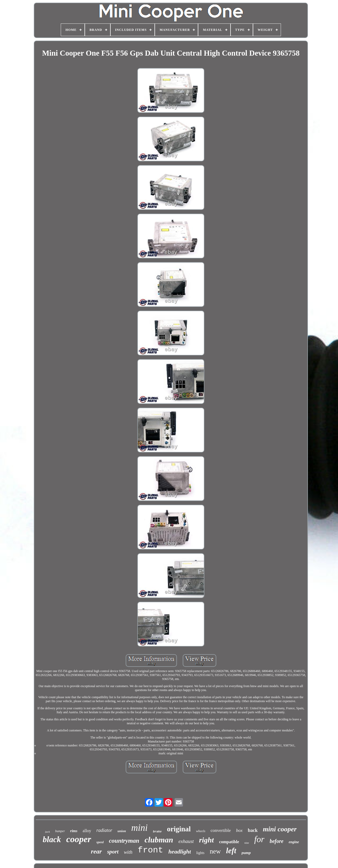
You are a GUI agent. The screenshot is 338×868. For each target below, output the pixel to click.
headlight (180, 852)
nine (247, 843)
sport (113, 852)
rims (74, 831)
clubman (159, 840)
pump (246, 853)
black (52, 839)
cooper (79, 839)
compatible (229, 842)
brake (157, 832)
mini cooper (280, 829)
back (253, 830)
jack (48, 832)
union (122, 831)
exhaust (186, 841)
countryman (124, 841)
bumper (60, 831)
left (231, 851)
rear (96, 851)
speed (100, 842)
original (179, 829)
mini (139, 828)
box (239, 830)
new (215, 851)
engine (294, 842)
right (206, 840)
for (259, 839)
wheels (201, 831)
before (276, 841)
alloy (87, 831)
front (151, 850)
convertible (221, 830)
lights (200, 853)
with (128, 852)
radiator (104, 830)
